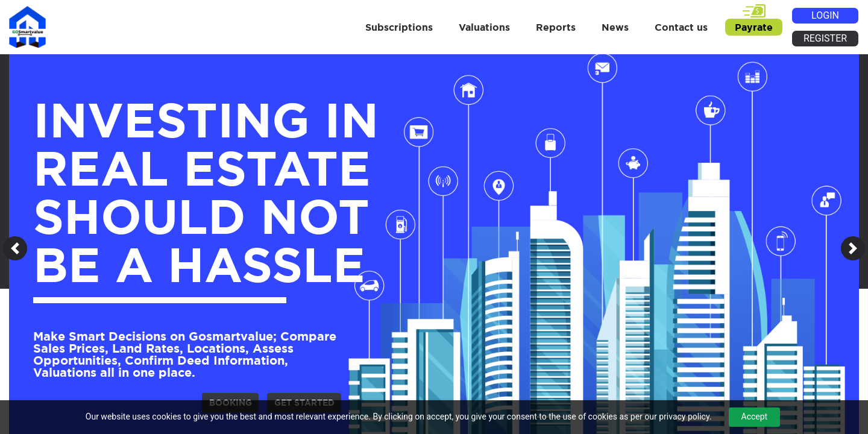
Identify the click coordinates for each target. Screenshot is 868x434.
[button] (15, 248)
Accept (755, 417)
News (615, 27)
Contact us (681, 27)
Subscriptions (399, 27)
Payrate (754, 27)
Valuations (484, 27)
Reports (556, 27)
